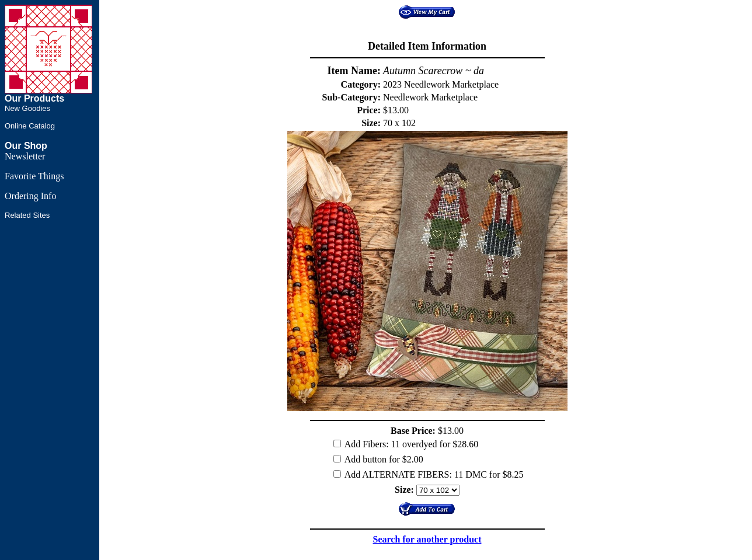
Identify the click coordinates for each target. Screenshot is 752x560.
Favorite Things (34, 176)
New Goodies (27, 108)
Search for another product (427, 539)
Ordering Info (30, 196)
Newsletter (25, 156)
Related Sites (27, 215)
